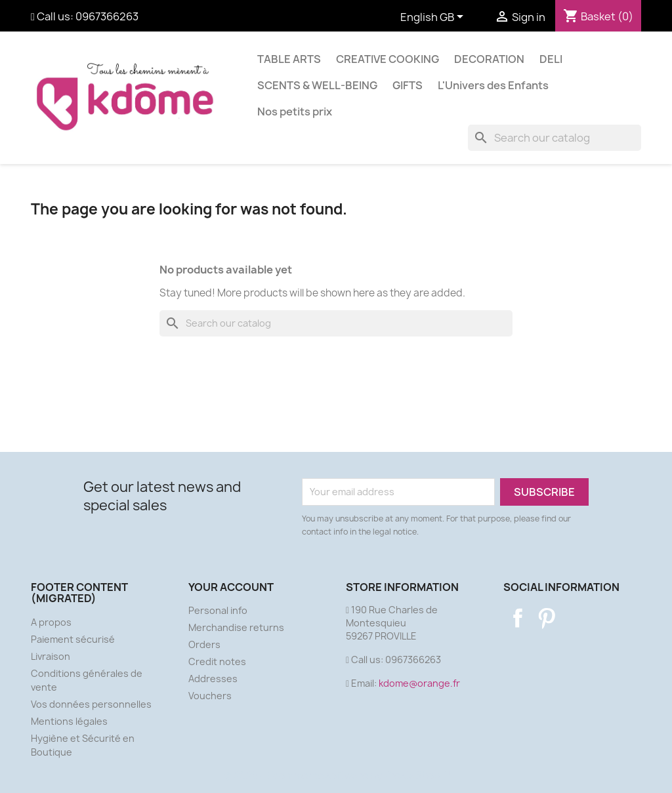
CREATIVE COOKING (388, 59)
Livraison (51, 656)
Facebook (518, 618)
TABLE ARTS (289, 59)
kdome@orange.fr (419, 683)
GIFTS (408, 85)
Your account (231, 587)
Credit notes (217, 661)
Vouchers (210, 696)
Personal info (218, 610)
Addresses (213, 679)
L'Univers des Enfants (493, 85)
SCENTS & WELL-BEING (317, 85)
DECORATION (489, 59)
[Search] (555, 138)
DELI (551, 59)
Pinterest (547, 618)
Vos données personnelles (91, 704)
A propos (51, 622)
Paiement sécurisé (73, 639)
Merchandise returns (236, 627)
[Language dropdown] (434, 18)
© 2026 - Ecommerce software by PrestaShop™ (336, 776)
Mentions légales (69, 721)
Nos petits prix (295, 112)
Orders (204, 644)
